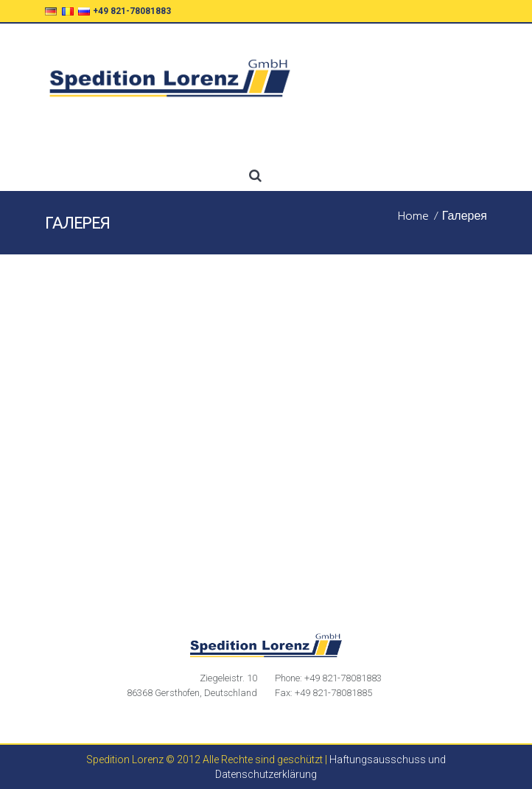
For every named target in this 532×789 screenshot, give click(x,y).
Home (413, 218)
